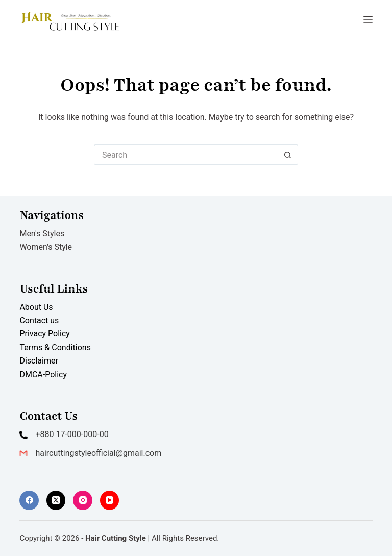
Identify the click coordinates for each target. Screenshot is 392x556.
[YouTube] (110, 500)
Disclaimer (39, 361)
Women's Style (46, 247)
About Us (36, 307)
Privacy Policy (45, 334)
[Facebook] (29, 500)
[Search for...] (186, 155)
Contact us (39, 320)
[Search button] (288, 155)
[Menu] (368, 20)
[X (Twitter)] (56, 500)
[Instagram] (83, 500)
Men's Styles (42, 234)
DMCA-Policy (43, 374)
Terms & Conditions (55, 347)
